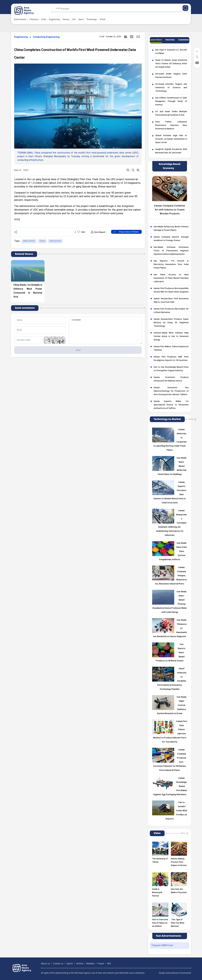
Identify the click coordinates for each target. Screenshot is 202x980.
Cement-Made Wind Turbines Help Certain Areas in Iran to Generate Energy (171, 336)
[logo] (28, 11)
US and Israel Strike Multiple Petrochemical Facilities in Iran (171, 113)
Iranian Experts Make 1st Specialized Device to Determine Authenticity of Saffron (171, 405)
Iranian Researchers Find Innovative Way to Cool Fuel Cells (171, 300)
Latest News (156, 40)
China (42, 241)
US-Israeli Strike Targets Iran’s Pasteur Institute (171, 76)
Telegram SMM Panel (162, 946)
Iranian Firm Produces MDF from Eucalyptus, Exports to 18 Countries (171, 359)
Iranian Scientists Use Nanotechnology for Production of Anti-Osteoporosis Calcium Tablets (171, 391)
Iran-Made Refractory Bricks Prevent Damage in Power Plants (171, 229)
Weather (91, 964)
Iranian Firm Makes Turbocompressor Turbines (171, 348)
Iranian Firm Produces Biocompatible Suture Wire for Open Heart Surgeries (171, 290)
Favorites (170, 40)
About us (45, 964)
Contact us (58, 964)
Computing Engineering (46, 37)
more (190, 419)
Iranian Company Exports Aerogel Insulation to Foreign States (171, 239)
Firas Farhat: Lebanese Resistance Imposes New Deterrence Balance (171, 125)
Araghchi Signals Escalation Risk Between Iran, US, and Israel (171, 151)
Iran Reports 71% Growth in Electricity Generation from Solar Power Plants (171, 265)
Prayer (101, 964)
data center (29, 241)
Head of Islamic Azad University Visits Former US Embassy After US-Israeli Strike (171, 64)
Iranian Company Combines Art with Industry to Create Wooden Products (170, 210)
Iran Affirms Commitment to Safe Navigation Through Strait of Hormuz (171, 101)
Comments (184, 40)
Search (70, 964)
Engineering (21, 37)
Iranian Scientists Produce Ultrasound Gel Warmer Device (171, 379)
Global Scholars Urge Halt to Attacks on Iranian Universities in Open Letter (171, 139)
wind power (55, 241)
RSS (109, 964)
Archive (80, 964)
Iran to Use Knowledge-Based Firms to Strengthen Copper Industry (171, 369)
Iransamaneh (185, 973)
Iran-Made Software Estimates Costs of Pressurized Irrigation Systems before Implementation (171, 251)
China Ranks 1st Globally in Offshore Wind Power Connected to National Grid (28, 291)
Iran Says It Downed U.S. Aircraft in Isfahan (171, 52)
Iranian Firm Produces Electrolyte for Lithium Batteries (171, 311)
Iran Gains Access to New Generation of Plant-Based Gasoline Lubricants (171, 278)
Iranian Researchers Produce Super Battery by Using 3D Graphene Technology (171, 323)
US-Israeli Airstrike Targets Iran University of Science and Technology (171, 88)
